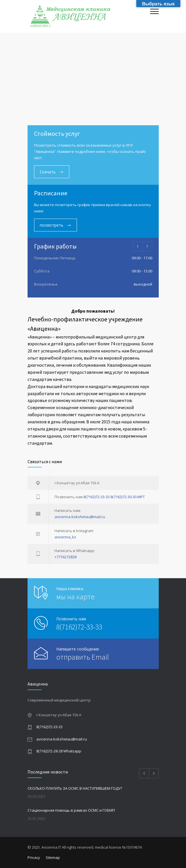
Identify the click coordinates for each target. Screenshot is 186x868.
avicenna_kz (65, 537)
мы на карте (75, 597)
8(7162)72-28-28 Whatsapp (59, 751)
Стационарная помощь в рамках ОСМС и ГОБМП (71, 810)
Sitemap (53, 857)
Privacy (34, 857)
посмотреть (52, 225)
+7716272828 (65, 557)
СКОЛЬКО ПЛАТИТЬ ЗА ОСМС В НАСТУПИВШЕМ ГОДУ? (75, 788)
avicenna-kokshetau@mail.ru (80, 517)
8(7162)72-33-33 (97, 497)
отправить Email (83, 657)
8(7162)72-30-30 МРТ (128, 497)
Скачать (48, 172)
